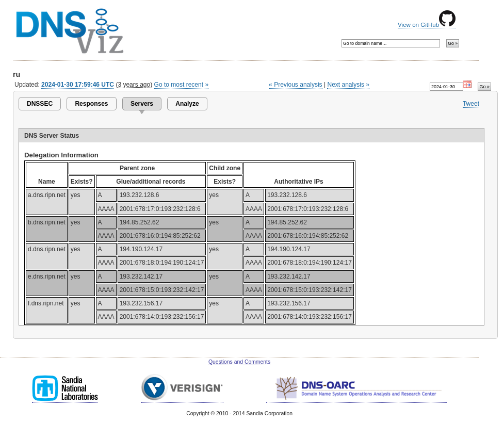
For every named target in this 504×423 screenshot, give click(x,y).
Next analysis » (348, 85)
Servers (142, 104)
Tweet (471, 104)
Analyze (187, 104)
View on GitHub (427, 25)
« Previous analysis (296, 85)
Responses (91, 104)
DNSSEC (40, 104)
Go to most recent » (182, 85)
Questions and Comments (239, 362)
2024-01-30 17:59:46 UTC (78, 85)
